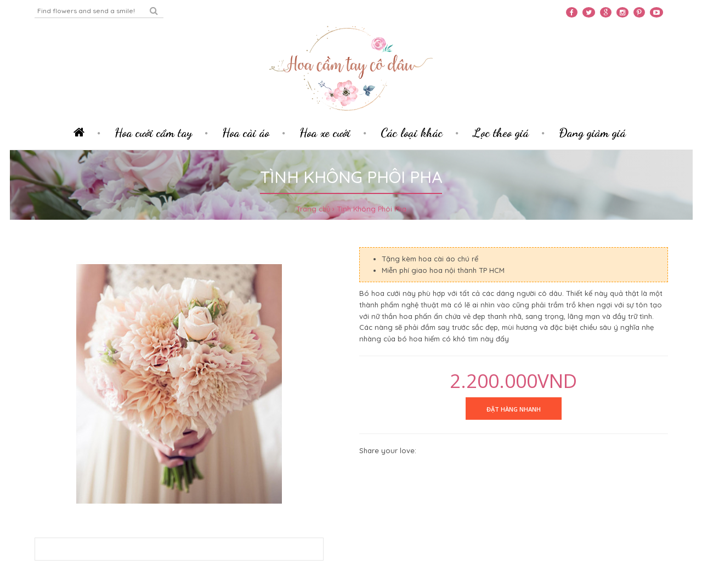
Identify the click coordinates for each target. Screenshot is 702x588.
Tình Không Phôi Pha (372, 209)
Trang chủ (313, 209)
